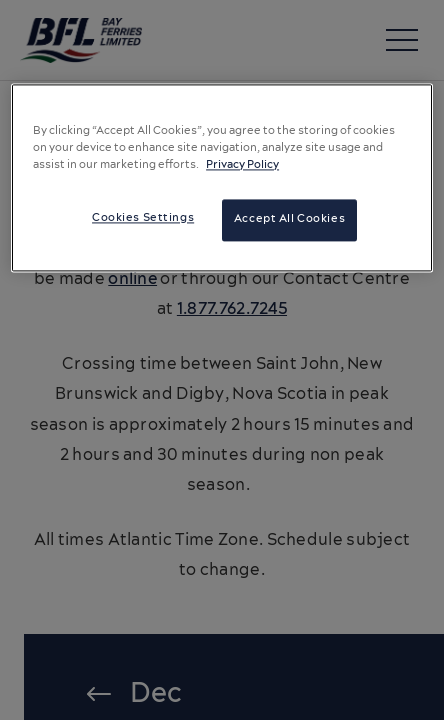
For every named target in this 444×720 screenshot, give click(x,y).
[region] (222, 177)
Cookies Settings (143, 219)
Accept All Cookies (289, 220)
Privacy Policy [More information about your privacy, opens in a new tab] (242, 166)
